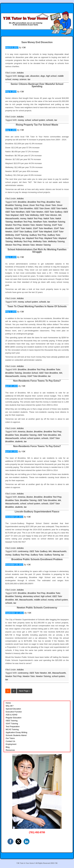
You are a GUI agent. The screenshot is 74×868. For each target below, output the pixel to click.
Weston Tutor (29, 245)
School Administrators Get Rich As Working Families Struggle (37, 251)
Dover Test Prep (37, 205)
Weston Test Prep (13, 245)
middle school (40, 600)
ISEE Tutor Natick (59, 208)
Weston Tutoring (43, 245)
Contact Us (10, 741)
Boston (30, 432)
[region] (37, 792)
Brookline (22, 202)
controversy (23, 551)
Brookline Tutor (53, 202)
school (28, 120)
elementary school (31, 596)
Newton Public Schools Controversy (37, 608)
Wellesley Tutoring (56, 241)
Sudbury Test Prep (38, 235)
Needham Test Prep (23, 222)
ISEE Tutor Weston (48, 215)
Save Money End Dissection (37, 42)
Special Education (13, 709)
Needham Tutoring (57, 222)
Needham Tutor (40, 222)
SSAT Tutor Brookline (37, 376)
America (21, 432)
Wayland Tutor (51, 238)
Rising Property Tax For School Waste (37, 125)
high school (51, 76)
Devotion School (30, 373)
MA (60, 215)
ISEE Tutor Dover (42, 208)
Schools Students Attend (16, 735)
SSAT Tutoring (22, 235)
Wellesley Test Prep (23, 241)
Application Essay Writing (16, 732)
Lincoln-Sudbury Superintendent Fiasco (37, 512)
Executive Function (14, 712)
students (19, 441)
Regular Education (14, 718)
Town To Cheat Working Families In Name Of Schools (37, 306)
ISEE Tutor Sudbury (53, 212)
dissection (35, 76)
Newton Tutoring (43, 225)
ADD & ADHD (12, 715)
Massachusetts (12, 218)
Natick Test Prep (35, 218)
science (23, 79)
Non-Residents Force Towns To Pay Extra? (37, 381)
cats (27, 76)
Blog (8, 747)
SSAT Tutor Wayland (42, 232)
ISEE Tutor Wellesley (29, 215)
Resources (10, 750)
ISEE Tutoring (12, 721)
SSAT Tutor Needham (43, 228)
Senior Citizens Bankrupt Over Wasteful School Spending (37, 85)
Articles (20, 73)
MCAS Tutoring (12, 729)
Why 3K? (10, 706)
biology (21, 76)
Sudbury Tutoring (13, 238)
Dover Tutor (51, 205)
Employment (11, 744)
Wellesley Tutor (40, 241)
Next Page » (25, 691)
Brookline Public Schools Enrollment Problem (37, 559)
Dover (26, 205)
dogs (43, 76)
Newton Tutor (29, 225)
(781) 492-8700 (37, 832)
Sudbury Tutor (54, 235)
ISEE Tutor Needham (15, 212)
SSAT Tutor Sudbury (23, 232)
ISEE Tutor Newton (35, 212)
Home (8, 703)
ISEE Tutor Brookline (23, 208)
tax (29, 79)
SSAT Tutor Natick (23, 228)
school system (39, 120)
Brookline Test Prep (36, 202)
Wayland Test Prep (35, 238)
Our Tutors (10, 738)
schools (50, 120)
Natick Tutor (49, 218)
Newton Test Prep (13, 225)
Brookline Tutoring (14, 205)
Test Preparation (13, 726)
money (15, 79)
